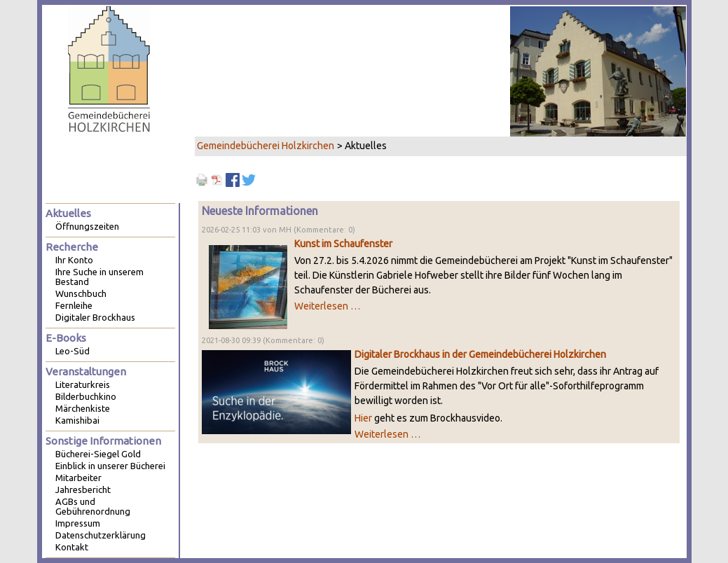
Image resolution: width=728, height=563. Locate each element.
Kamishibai (77, 420)
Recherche (72, 247)
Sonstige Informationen (103, 441)
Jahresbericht (83, 489)
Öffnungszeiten (87, 226)
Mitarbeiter (78, 478)
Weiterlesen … (327, 306)
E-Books (66, 338)
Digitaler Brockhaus (95, 317)
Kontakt (72, 547)
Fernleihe (74, 305)
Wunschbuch (81, 293)
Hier (363, 418)
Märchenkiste (83, 408)
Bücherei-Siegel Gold (98, 454)
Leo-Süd (73, 351)
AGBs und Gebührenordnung (93, 506)
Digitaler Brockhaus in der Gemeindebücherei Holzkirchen (480, 354)
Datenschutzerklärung (101, 535)
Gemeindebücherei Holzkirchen (266, 146)
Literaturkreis (83, 384)
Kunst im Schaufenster (343, 244)
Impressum (78, 523)
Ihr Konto (74, 260)
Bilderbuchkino (86, 396)
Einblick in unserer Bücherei (110, 466)
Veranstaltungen (86, 371)
